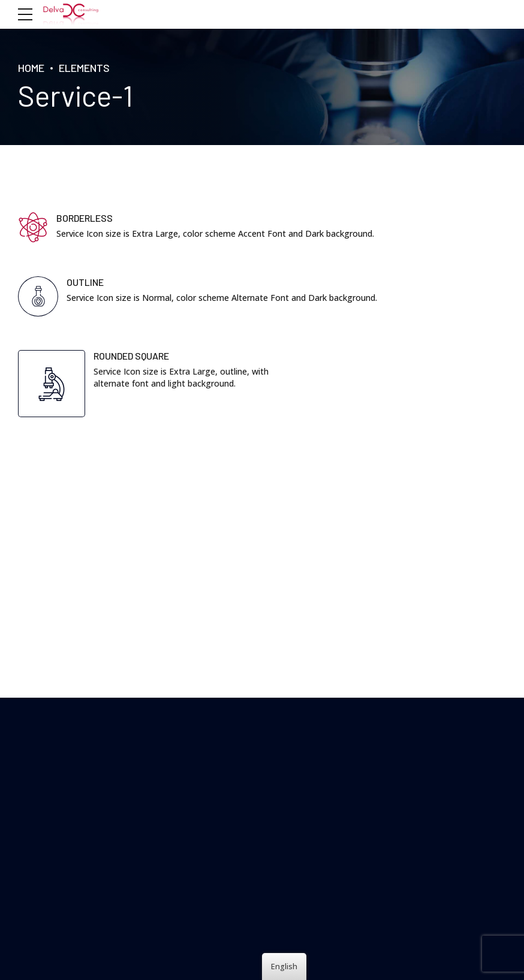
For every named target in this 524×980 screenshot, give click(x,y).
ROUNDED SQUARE (131, 356)
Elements (84, 68)
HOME (31, 68)
